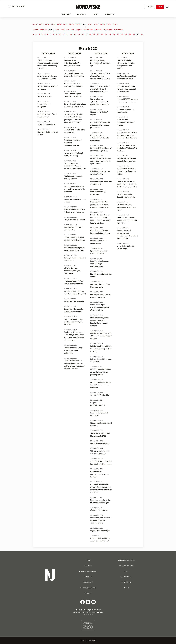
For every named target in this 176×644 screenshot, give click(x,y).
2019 (77, 24)
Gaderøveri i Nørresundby (74, 302)
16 (82, 35)
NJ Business (88, 566)
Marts (51, 29)
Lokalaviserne (126, 577)
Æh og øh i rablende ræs (47, 124)
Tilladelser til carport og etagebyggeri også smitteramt (73, 350)
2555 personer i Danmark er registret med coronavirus (74, 211)
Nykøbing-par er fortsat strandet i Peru (73, 229)
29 (134, 35)
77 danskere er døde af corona (99, 113)
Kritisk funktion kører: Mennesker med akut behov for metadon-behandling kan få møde (48, 65)
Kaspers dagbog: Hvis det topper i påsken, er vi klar (126, 160)
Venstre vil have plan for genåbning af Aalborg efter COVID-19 (127, 148)
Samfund (66, 15)
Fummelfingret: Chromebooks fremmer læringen (99, 474)
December (119, 29)
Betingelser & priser (88, 588)
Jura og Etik (88, 593)
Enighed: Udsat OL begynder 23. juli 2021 (101, 360)
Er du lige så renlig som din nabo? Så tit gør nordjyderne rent (100, 264)
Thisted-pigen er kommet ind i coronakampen (100, 452)
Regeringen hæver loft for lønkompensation (100, 286)
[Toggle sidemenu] (167, 7)
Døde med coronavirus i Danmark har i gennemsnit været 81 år (127, 220)
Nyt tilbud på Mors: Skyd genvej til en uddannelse (73, 85)
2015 (53, 24)
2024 (109, 24)
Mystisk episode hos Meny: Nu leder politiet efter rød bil (75, 293)
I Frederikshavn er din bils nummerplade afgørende (100, 540)
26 (122, 35)
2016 (59, 24)
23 (110, 35)
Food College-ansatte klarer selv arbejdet (75, 131)
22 (106, 35)
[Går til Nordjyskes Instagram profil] (88, 602)
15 (79, 35)
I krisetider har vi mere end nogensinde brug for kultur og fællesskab (101, 161)
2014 (47, 24)
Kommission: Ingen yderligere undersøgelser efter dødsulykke (100, 307)
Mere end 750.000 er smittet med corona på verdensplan (127, 101)
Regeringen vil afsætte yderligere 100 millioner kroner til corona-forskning (101, 205)
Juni (68, 29)
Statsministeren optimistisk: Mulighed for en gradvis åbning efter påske (101, 102)
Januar (36, 29)
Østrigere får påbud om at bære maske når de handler (74, 75)
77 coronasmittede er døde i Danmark (101, 424)
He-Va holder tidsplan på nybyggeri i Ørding (73, 154)
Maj (63, 29)
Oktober (98, 29)
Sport (95, 15)
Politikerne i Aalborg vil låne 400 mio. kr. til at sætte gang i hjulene (101, 336)
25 (118, 35)
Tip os (88, 560)
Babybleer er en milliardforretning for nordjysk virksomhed (72, 63)
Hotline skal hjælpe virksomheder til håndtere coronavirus (100, 138)
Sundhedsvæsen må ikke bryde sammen (47, 116)
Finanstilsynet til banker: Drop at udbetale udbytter (100, 232)
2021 (90, 24)
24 (114, 35)
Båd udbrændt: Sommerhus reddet (101, 275)
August (78, 29)
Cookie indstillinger (88, 640)
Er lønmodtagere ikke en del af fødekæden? (101, 183)
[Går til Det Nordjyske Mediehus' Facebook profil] (83, 602)
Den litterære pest (44, 97)
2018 (71, 24)
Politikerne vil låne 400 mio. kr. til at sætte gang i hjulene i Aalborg (101, 349)
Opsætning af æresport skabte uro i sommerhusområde (73, 143)
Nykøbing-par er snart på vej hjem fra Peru (100, 173)
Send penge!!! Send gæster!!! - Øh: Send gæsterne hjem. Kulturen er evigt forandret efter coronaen (75, 336)
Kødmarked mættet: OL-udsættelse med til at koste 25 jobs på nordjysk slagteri (127, 184)
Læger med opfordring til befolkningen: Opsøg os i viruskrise (73, 322)
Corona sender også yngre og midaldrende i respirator (74, 239)
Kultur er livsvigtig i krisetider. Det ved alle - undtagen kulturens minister (126, 65)
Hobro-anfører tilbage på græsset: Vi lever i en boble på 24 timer (100, 125)
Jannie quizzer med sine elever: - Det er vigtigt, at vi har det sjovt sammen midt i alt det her (101, 489)
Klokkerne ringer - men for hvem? (48, 133)
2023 (102, 24)
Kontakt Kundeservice (126, 560)
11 (64, 35)
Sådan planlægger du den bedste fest (100, 414)
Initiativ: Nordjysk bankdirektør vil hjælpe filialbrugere (73, 271)
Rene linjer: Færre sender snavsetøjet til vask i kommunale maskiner (100, 89)
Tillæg (126, 588)
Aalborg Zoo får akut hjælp (100, 395)
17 (86, 35)
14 (75, 35)
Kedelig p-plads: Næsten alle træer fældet (75, 259)
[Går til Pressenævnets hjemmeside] (88, 625)
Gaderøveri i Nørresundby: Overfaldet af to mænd (74, 310)
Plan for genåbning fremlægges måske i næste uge (100, 63)
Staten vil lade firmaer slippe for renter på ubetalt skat (75, 105)
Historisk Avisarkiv (126, 566)
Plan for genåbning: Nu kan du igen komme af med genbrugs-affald (101, 372)
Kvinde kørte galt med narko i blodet (75, 201)
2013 (41, 24)
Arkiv (126, 571)
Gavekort (88, 577)
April (57, 29)
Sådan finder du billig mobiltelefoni (98, 242)
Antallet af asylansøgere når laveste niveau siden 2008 (75, 249)
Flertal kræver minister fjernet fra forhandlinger (126, 196)
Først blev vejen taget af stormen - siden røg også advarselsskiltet (126, 89)
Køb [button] (160, 7)
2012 (35, 24)
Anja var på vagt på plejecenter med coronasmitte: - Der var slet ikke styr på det (127, 235)
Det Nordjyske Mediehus (92, 610)
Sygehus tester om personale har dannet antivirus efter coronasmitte (75, 166)
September (88, 29)
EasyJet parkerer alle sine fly (75, 220)
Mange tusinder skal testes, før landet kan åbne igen (101, 501)
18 (90, 35)
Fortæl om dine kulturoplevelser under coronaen (125, 122)
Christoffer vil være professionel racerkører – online (126, 207)
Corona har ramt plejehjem (101, 444)
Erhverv (81, 15)
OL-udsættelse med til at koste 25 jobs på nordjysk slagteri (126, 171)
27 (126, 35)
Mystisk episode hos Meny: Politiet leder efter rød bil (74, 282)
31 (142, 35)
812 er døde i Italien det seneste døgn (126, 247)
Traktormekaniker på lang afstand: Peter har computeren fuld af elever (100, 76)
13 (71, 35)
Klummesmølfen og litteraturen (98, 193)
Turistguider (126, 582)
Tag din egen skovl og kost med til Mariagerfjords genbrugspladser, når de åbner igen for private (74, 118)
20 (98, 35)
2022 (96, 24)
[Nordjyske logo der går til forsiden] (88, 7)
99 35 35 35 (90, 615)
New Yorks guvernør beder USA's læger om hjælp (127, 77)
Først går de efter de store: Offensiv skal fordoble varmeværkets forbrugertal (127, 135)
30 (138, 35)
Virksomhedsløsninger (88, 571)
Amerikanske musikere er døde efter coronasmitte (47, 77)
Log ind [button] (149, 7)
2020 (84, 24)
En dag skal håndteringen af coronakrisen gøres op (101, 150)
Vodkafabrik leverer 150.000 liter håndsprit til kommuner (101, 463)
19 (94, 35)
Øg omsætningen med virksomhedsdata (99, 252)
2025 (115, 24)
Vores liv (110, 15)
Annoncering (88, 582)
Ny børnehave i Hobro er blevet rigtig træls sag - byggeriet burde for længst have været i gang (100, 219)
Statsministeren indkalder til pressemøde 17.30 (100, 435)
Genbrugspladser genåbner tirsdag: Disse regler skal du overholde (74, 189)
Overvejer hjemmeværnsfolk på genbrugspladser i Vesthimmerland (101, 521)
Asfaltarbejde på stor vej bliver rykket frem (73, 178)
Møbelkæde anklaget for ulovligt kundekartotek (73, 95)
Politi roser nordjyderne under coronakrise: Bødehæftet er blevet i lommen (99, 322)
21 (102, 35)
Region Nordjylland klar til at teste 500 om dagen (101, 296)
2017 (65, 24)
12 (67, 35)
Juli (72, 29)
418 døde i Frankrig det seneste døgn (125, 111)
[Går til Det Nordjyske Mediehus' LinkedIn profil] (93, 602)
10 (60, 35)
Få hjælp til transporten (99, 510)
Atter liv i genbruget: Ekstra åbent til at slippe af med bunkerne (101, 385)
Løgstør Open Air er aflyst (100, 531)
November (108, 29)
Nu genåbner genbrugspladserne (98, 404)
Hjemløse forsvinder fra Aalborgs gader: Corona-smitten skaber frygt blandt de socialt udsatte (74, 365)
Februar (44, 29)
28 (130, 35)
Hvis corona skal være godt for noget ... (48, 88)
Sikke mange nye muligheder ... (44, 105)
